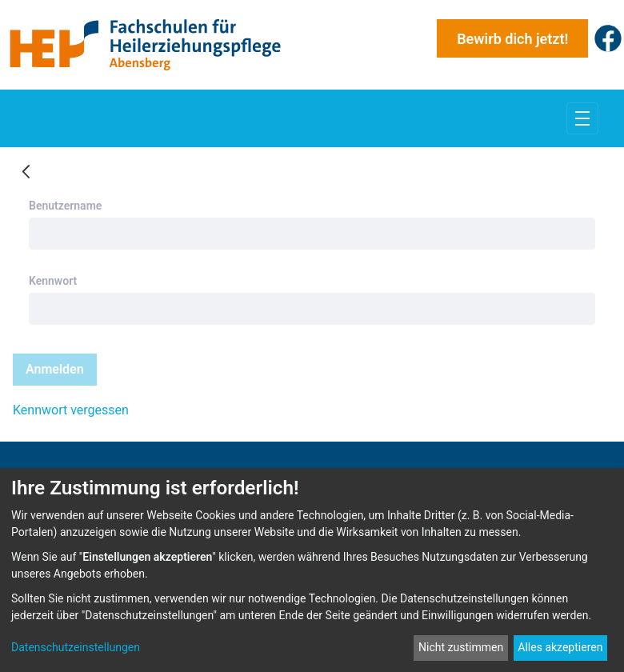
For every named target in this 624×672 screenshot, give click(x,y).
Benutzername (65, 206)
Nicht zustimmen (461, 647)
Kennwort (53, 281)
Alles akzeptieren (560, 647)
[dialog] (312, 570)
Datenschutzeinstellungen (76, 647)
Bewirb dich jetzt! (512, 39)
